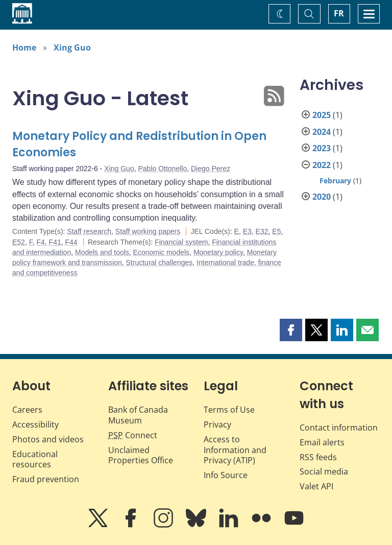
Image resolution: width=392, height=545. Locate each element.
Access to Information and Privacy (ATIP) (235, 450)
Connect (133, 435)
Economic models (162, 252)
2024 (322, 132)
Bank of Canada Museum (138, 415)
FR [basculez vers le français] (339, 13)
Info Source (226, 475)
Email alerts (322, 442)
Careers (27, 410)
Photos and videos (48, 439)
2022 (322, 165)
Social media (324, 471)
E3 (247, 231)
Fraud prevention (46, 479)
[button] (291, 330)
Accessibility (35, 424)
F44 (71, 242)
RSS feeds (318, 457)
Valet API (316, 486)
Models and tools (102, 252)
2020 (322, 197)
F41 (55, 242)
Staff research (89, 231)
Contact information (339, 428)
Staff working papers (148, 231)
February (335, 181)
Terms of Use (229, 410)
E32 (262, 231)
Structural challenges (160, 263)
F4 (40, 242)
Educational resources (35, 459)
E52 (19, 242)
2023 (322, 148)
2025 (322, 115)
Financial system (181, 242)
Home (24, 48)
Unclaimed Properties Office (141, 455)
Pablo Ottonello (162, 169)
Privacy (217, 424)
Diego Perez (211, 169)
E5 (276, 231)
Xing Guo (72, 48)
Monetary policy (218, 252)
